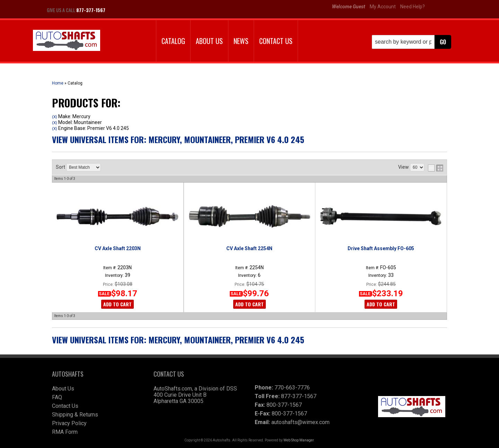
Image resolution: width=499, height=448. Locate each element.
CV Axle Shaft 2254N (249, 248)
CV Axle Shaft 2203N (118, 248)
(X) (55, 117)
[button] (412, 42)
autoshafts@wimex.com (300, 422)
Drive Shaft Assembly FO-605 (381, 248)
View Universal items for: (178, 139)
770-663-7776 (292, 388)
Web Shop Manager (299, 440)
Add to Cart (117, 304)
